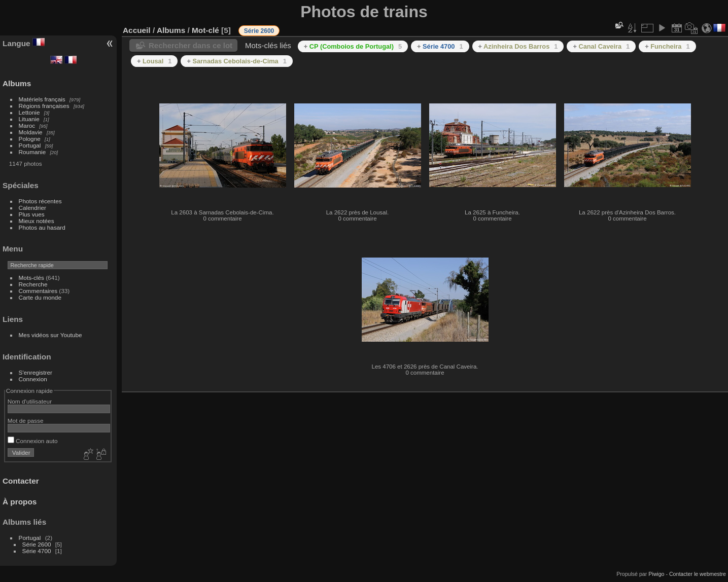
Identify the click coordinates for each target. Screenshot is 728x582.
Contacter (21, 481)
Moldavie (31, 132)
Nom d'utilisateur (30, 401)
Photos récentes (40, 201)
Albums (17, 83)
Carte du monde (40, 297)
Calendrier (32, 208)
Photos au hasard (42, 227)
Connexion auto (33, 441)
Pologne (30, 139)
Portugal (30, 145)
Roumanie (32, 152)
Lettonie (29, 112)
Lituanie (29, 119)
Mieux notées (37, 221)
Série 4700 (37, 551)
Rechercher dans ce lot (190, 45)
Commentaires (38, 291)
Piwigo (656, 574)
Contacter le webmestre (698, 574)
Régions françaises (44, 106)
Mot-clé (205, 30)
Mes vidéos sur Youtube (50, 335)
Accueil (137, 30)
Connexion (33, 379)
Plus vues (32, 214)
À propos (20, 502)
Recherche (33, 284)
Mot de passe (26, 421)
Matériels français (42, 99)
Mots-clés (31, 278)
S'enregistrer (36, 372)
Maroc (27, 125)
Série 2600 (37, 544)
